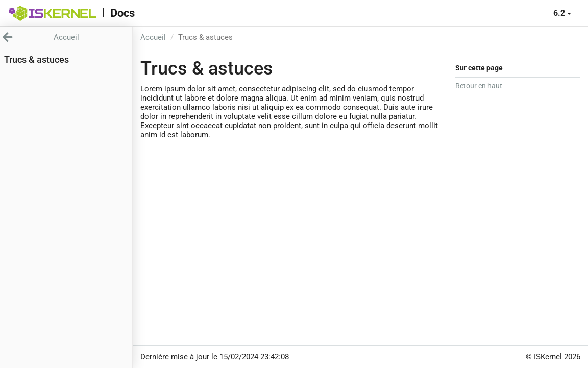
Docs (122, 13)
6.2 (562, 13)
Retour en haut (479, 86)
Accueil (153, 37)
